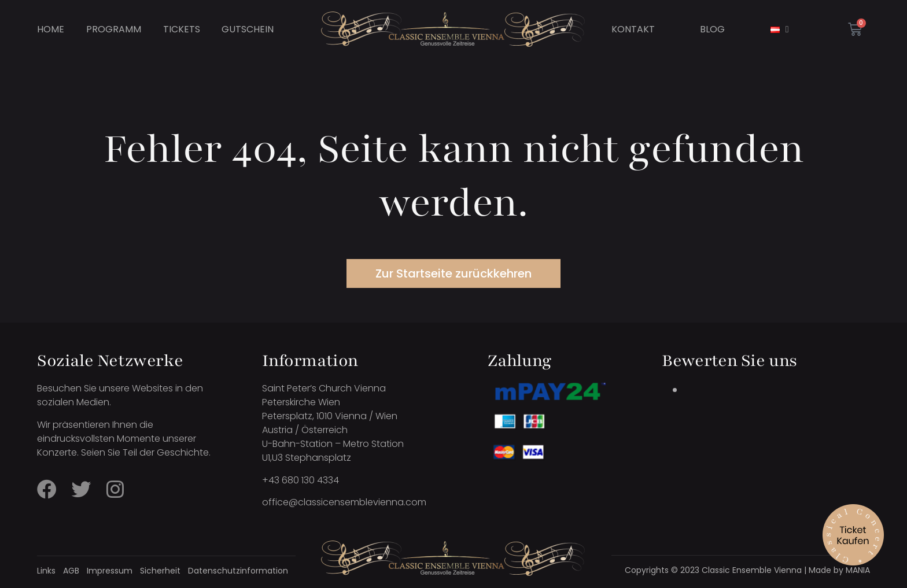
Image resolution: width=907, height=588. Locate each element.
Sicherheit (160, 571)
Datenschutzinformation (238, 571)
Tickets (182, 29)
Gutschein (248, 29)
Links (46, 571)
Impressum (110, 571)
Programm (114, 29)
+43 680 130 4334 (301, 480)
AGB (71, 571)
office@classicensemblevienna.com (344, 502)
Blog (712, 29)
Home (51, 29)
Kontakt (633, 29)
